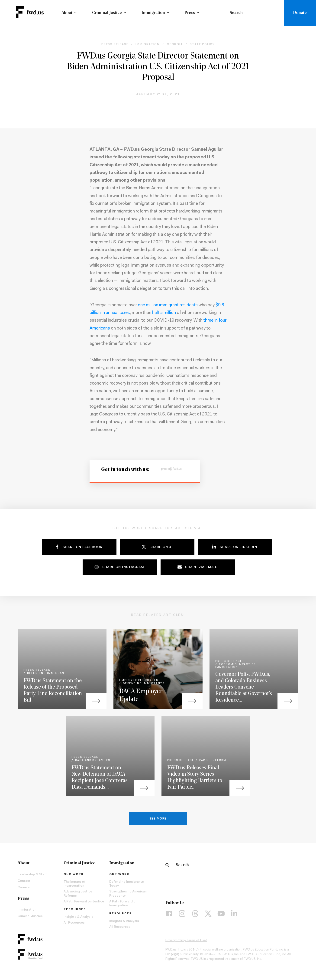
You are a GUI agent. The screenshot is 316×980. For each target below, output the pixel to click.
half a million (164, 314)
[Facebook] (169, 915)
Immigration (153, 13)
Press (190, 13)
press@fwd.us (172, 470)
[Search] (168, 866)
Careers (24, 889)
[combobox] (251, 13)
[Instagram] (182, 915)
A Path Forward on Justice (84, 903)
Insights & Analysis (78, 918)
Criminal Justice (107, 13)
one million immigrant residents (168, 307)
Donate (300, 13)
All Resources (74, 924)
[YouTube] (221, 915)
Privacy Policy (175, 942)
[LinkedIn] (234, 915)
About (67, 13)
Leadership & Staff (32, 876)
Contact (24, 882)
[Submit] (224, 13)
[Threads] (195, 915)
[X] (208, 915)
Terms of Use (196, 942)
